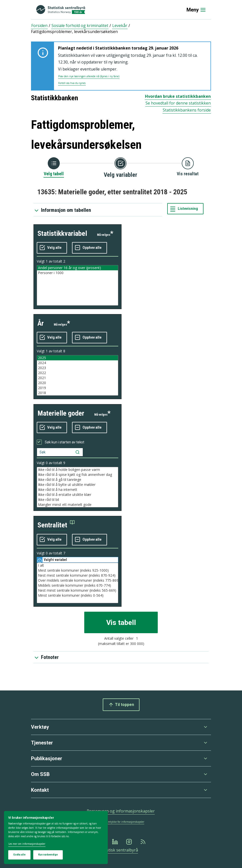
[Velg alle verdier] (52, 248)
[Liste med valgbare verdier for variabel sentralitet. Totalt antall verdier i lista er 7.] (77, 583)
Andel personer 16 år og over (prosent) (77, 268)
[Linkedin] (115, 842)
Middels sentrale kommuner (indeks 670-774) (77, 585)
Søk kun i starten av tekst (64, 442)
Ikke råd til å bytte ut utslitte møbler (77, 485)
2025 (77, 358)
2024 (77, 363)
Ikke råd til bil (77, 500)
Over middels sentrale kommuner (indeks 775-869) (77, 580)
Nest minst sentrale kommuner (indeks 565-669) (77, 590)
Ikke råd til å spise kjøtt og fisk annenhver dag (77, 475)
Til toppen (121, 705)
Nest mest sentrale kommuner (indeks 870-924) (77, 575)
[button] (56, 525)
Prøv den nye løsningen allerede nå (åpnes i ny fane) (89, 76)
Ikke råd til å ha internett (77, 490)
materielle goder (61, 413)
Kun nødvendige (48, 855)
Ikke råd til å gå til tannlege (77, 480)
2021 (77, 378)
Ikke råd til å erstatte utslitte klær (77, 495)
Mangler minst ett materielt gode (77, 505)
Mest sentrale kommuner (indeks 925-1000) (77, 570)
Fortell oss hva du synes (72, 83)
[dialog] (56, 838)
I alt (77, 565)
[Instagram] (129, 842)
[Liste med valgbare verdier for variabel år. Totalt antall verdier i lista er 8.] (77, 375)
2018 (77, 393)
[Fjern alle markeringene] (89, 248)
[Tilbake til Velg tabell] (54, 167)
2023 (77, 368)
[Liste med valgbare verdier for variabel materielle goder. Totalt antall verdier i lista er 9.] (77, 487)
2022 (77, 373)
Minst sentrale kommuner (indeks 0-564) (77, 595)
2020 (77, 383)
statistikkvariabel (62, 233)
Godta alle (19, 855)
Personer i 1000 (77, 273)
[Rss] (143, 842)
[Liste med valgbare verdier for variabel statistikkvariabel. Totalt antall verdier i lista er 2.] (77, 285)
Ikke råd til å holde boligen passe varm (77, 470)
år (41, 323)
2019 (77, 388)
